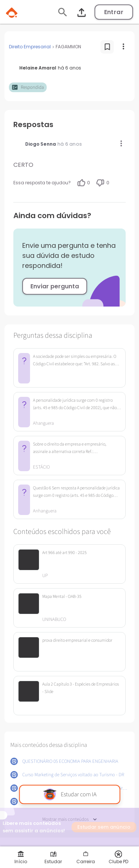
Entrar (114, 12)
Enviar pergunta (55, 286)
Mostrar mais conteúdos (69, 820)
